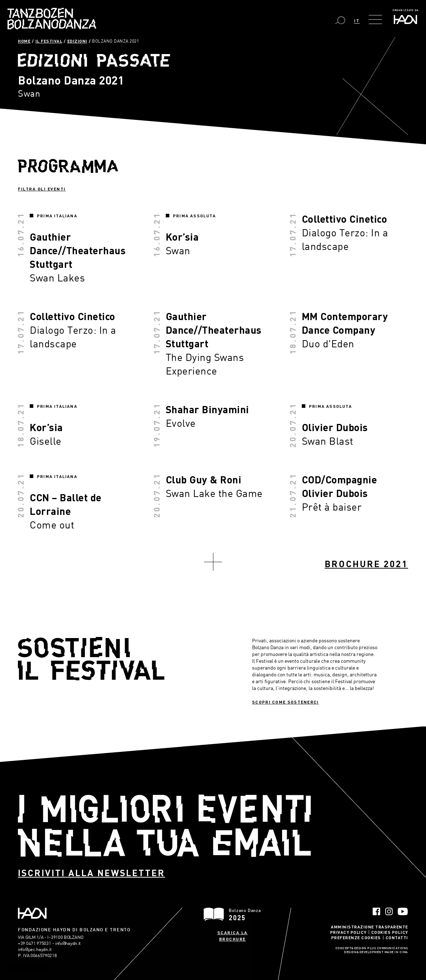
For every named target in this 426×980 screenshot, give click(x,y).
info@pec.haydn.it (35, 949)
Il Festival (49, 41)
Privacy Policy (348, 932)
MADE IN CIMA (396, 952)
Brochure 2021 (366, 564)
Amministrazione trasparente (369, 927)
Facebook (376, 911)
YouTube (403, 911)
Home (24, 41)
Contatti (397, 937)
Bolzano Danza (52, 19)
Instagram (389, 911)
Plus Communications (388, 948)
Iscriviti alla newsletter (91, 873)
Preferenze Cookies (356, 937)
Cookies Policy (390, 932)
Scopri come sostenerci (285, 702)
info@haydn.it (68, 943)
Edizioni (77, 41)
